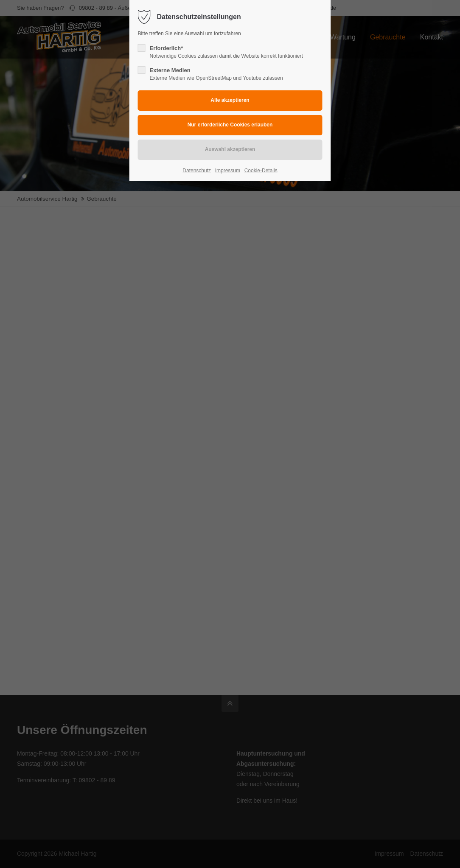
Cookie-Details (261, 171)
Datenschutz (197, 171)
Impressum (228, 171)
